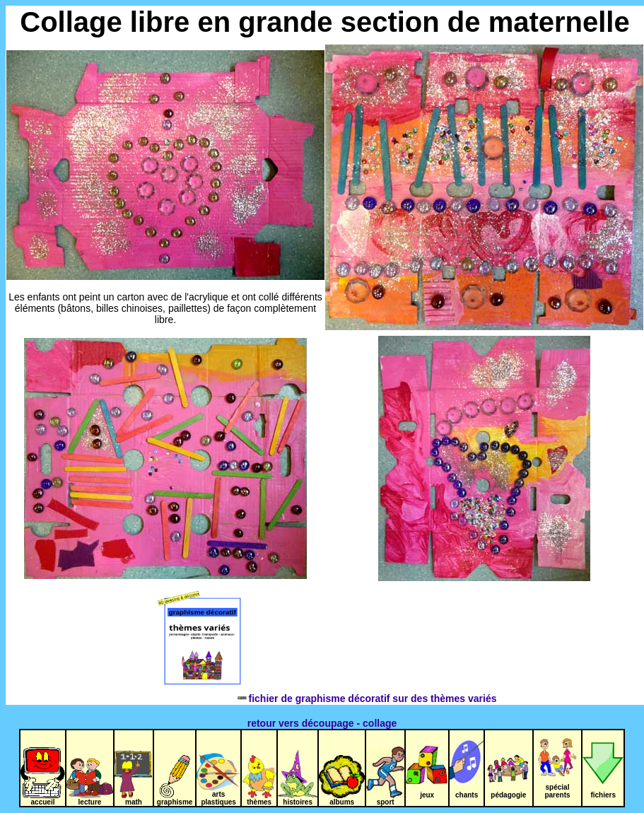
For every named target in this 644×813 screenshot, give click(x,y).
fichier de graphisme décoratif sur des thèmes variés (325, 698)
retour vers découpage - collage (322, 723)
